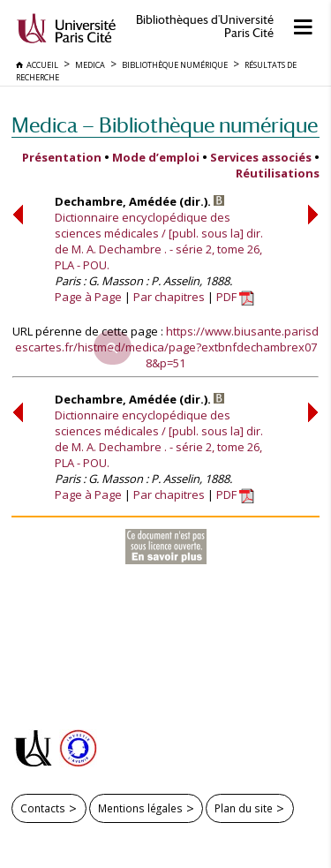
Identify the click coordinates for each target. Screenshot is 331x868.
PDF (235, 297)
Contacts (43, 808)
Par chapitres (169, 297)
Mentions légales (140, 808)
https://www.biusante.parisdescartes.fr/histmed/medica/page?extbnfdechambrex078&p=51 (167, 347)
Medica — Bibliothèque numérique (165, 125)
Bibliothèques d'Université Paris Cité (205, 26)
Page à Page (88, 297)
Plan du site (244, 808)
